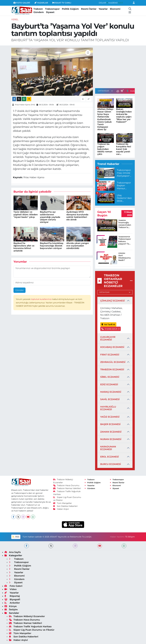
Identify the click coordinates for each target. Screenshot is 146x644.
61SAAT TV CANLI (62, 3)
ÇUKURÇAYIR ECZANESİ (108, 338)
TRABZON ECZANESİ (112, 369)
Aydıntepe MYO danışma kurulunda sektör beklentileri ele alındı (77, 216)
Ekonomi (115, 9)
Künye (11, 606)
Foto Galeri (13, 586)
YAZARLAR (41, 3)
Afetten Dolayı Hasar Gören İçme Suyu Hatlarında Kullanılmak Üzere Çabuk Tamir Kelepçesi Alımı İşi (105, 119)
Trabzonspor (52, 9)
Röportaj (12, 596)
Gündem (39, 12)
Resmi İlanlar (89, 9)
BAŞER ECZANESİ (110, 424)
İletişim (11, 610)
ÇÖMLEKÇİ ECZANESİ (112, 301)
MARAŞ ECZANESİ (111, 392)
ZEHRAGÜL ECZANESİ (113, 362)
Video (11, 589)
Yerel (15, 19)
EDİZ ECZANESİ (109, 384)
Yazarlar (103, 9)
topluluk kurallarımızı (42, 299)
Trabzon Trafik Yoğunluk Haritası (30, 627)
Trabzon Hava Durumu (66, 485)
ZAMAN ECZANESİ (111, 432)
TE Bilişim (130, 537)
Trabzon (38, 9)
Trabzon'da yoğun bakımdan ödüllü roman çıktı (105, 149)
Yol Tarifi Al (108, 325)
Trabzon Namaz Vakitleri (67, 488)
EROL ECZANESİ (109, 457)
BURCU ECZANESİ (111, 464)
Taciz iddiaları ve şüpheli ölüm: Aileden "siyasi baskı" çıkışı (26, 214)
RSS (16, 537)
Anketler (12, 603)
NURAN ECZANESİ (111, 439)
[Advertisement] (117, 66)
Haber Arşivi (61, 509)
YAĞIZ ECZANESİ (110, 417)
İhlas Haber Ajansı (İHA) (25, 105)
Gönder (20, 290)
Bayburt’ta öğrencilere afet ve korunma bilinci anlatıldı (24, 247)
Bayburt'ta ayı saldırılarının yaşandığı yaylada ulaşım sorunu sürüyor (50, 217)
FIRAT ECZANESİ (110, 355)
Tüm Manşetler (63, 503)
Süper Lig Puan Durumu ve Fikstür (32, 630)
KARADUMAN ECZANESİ (108, 448)
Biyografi (12, 599)
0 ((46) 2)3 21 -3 (111, 329)
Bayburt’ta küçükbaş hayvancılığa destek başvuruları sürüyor (52, 246)
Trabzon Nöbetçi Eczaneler (27, 616)
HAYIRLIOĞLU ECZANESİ (108, 408)
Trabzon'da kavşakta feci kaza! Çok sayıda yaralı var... (124, 149)
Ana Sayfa (13, 552)
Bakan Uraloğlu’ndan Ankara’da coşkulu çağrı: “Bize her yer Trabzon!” (124, 116)
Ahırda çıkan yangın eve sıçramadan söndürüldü (78, 246)
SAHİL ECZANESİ (110, 399)
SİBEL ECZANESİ (110, 377)
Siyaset (50, 12)
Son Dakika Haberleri (65, 506)
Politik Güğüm (70, 9)
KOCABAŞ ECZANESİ (112, 347)
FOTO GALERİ (22, 3)
